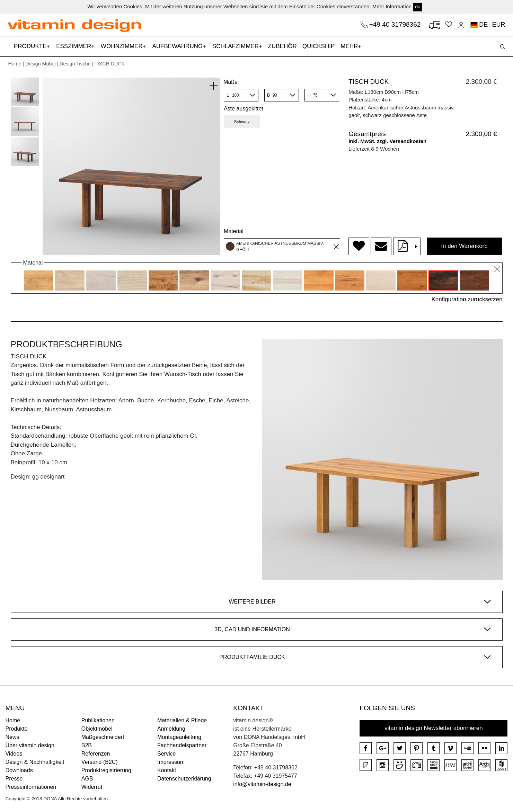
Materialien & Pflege (182, 720)
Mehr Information (392, 6)
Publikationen (98, 720)
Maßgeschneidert (103, 737)
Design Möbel (40, 64)
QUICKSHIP (320, 46)
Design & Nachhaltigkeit (35, 762)
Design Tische (75, 64)
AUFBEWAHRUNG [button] (178, 46)
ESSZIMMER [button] (74, 46)
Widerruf (92, 787)
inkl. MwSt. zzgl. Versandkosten (387, 141)
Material (234, 231)
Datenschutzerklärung (184, 779)
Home (15, 64)
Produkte (17, 729)
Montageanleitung (179, 737)
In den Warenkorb (464, 246)
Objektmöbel (97, 729)
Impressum (171, 762)
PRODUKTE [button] (31, 46)
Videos (14, 754)
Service (166, 754)
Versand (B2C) (100, 762)
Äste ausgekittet (244, 109)
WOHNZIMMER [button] (123, 46)
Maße (231, 82)
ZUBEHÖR (282, 46)
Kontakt (167, 770)
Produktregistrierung (106, 770)
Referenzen (96, 754)
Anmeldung (171, 729)
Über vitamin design (30, 745)
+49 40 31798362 (396, 24)
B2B (87, 745)
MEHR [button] (350, 46)
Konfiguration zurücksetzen (467, 299)
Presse (14, 779)
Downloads (19, 770)
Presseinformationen (31, 787)
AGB (87, 779)
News (12, 737)
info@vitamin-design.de (262, 784)
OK (417, 7)
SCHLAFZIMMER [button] (236, 46)
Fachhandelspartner (182, 745)
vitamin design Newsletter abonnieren (434, 728)
